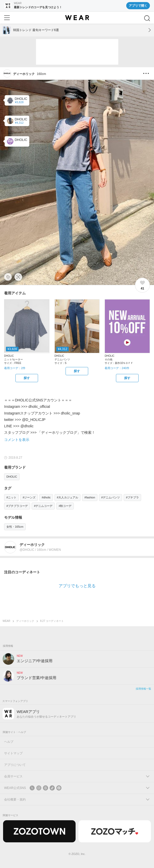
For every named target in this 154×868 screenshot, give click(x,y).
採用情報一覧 (143, 689)
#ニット (11, 497)
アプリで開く (138, 6)
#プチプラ (132, 497)
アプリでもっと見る (77, 586)
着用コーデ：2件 (15, 368)
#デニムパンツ (111, 497)
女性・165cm (15, 527)
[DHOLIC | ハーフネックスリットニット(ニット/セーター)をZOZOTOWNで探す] (27, 378)
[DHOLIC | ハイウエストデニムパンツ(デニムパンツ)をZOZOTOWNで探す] (77, 371)
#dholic (46, 497)
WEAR (6, 621)
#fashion (90, 497)
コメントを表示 (17, 440)
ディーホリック (25, 621)
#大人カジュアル (67, 497)
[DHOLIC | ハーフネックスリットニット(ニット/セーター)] (17, 100)
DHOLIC (12, 477)
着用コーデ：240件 (117, 368)
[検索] (147, 18)
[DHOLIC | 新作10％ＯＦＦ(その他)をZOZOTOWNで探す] (127, 378)
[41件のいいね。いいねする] (142, 285)
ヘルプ (9, 742)
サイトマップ (13, 753)
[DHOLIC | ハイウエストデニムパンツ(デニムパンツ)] (17, 121)
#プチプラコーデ (17, 506)
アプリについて (15, 765)
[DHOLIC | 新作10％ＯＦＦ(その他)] (17, 141)
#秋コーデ (65, 506)
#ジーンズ (29, 497)
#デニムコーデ (43, 506)
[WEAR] (77, 18)
